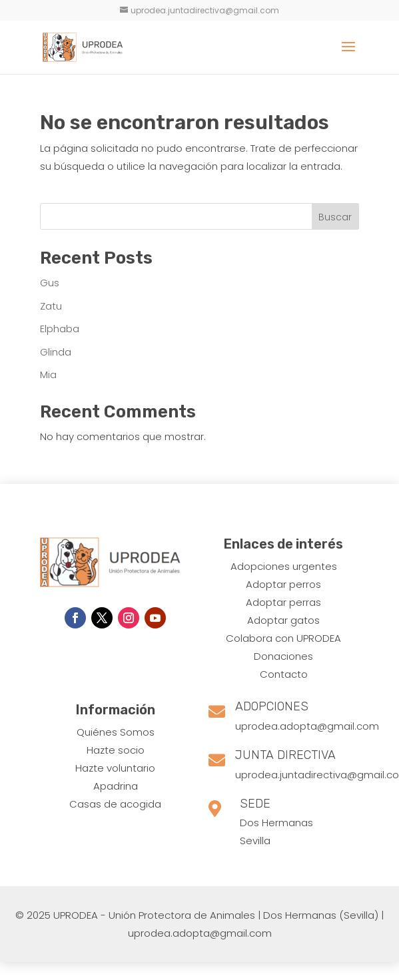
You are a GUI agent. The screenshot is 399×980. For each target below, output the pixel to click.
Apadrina (116, 786)
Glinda (56, 352)
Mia (48, 374)
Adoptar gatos (283, 620)
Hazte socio (116, 750)
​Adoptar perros (283, 584)
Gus (50, 283)
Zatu (51, 306)
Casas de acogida (115, 804)
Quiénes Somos (116, 732)
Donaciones (283, 656)
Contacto (284, 674)
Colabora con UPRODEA (283, 638)
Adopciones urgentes (284, 566)
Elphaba (60, 329)
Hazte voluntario (115, 768)
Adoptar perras (283, 602)
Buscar (335, 217)
